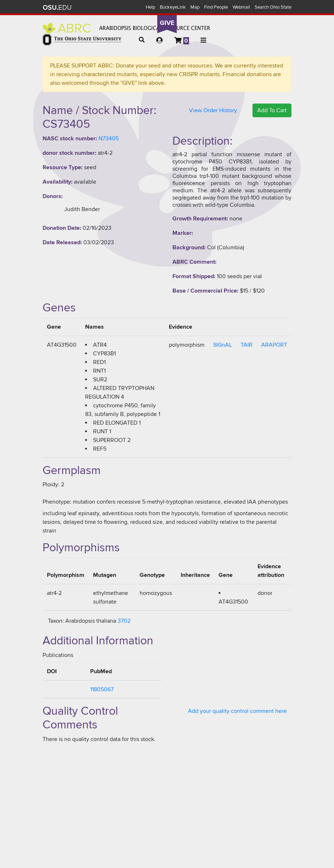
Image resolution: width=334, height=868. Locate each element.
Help (150, 7)
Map (195, 7)
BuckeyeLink (173, 7)
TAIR (247, 345)
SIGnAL (223, 345)
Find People (216, 7)
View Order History (213, 110)
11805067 (102, 689)
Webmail (241, 7)
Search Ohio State (273, 7)
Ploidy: (51, 485)
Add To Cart (272, 110)
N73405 (109, 139)
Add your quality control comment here (237, 711)
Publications (58, 655)
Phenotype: (57, 502)
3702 (124, 621)
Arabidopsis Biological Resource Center (126, 28)
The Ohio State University (57, 8)
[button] (142, 40)
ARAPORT (274, 345)
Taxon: (56, 621)
